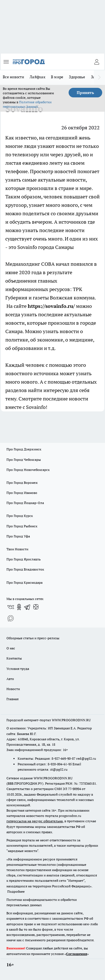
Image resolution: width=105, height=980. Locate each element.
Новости (13, 689)
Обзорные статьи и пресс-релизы (33, 638)
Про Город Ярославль (24, 559)
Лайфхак (38, 77)
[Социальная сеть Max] (11, 618)
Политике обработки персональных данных (27, 104)
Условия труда (18, 669)
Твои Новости (17, 549)
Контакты (14, 658)
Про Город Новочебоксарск (28, 470)
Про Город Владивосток (25, 569)
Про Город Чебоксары (24, 460)
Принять (85, 93)
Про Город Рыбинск (22, 526)
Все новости (13, 77)
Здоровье (77, 77)
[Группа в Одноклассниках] (19, 607)
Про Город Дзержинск (24, 449)
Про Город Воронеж (22, 483)
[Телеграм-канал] (27, 607)
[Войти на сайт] (97, 62)
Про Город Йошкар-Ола (25, 503)
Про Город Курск (20, 516)
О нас (11, 648)
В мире (57, 77)
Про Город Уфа (18, 536)
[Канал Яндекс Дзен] (36, 607)
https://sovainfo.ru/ (51, 306)
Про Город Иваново (22, 493)
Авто (10, 679)
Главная (12, 699)
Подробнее (16, 891)
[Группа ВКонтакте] (11, 607)
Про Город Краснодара (25, 582)
